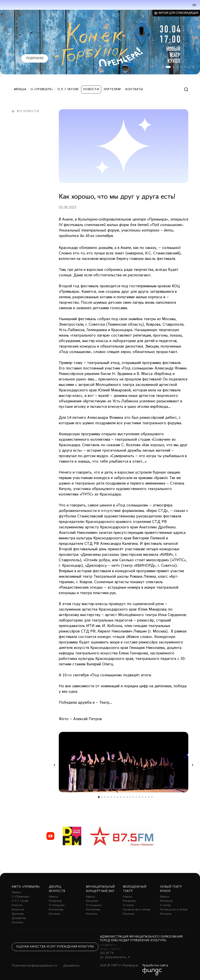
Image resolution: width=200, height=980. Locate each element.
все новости (28, 111)
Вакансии (18, 910)
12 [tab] (133, 797)
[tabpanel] (100, 42)
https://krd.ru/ (111, 949)
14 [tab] (139, 797)
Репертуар (55, 901)
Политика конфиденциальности (34, 966)
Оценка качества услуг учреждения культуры (55, 947)
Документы (19, 918)
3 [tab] (174, 67)
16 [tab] (146, 797)
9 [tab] (124, 797)
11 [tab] (130, 797)
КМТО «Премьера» (26, 887)
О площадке (57, 905)
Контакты (134, 89)
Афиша (20, 89)
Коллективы (56, 910)
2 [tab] (168, 67)
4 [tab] (178, 67)
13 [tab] (136, 797)
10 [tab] (127, 797)
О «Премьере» (42, 89)
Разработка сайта (155, 966)
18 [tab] (152, 797)
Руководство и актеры (137, 910)
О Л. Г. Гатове (68, 89)
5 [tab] (181, 67)
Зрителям (112, 89)
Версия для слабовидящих (179, 13)
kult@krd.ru (108, 945)
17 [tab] (149, 797)
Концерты (92, 901)
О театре (128, 905)
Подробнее (35, 58)
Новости (91, 89)
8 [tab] (193, 67)
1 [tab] (162, 67)
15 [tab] (143, 797)
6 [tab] (185, 67)
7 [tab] (189, 67)
